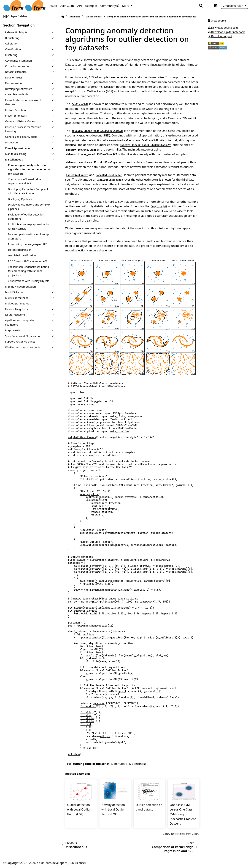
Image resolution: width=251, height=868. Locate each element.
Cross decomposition (18, 66)
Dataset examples (16, 72)
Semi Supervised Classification (23, 336)
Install (53, 6)
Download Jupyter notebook (226, 32)
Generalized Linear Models (21, 137)
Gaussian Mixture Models (20, 121)
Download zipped (220, 36)
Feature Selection (16, 110)
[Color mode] (208, 6)
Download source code (223, 28)
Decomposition (14, 83)
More (126, 6)
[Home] (63, 17)
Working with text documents (23, 347)
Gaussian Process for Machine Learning (23, 129)
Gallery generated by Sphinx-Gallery (181, 834)
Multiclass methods (17, 298)
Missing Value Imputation (21, 287)
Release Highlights (16, 32)
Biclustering (12, 38)
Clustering (11, 55)
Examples (91, 6)
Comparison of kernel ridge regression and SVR (24, 181)
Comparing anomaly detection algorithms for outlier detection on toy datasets (30, 169)
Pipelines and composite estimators (20, 323)
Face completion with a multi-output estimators (30, 236)
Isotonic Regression (20, 250)
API (79, 6)
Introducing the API (27, 244)
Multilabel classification (22, 255)
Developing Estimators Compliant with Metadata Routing (28, 191)
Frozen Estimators (16, 116)
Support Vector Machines (20, 342)
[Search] (201, 6)
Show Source (217, 21)
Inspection (11, 142)
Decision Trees (14, 77)
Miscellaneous (14, 160)
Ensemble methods (17, 94)
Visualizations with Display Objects (29, 281)
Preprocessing (14, 330)
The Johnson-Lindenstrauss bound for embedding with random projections (29, 271)
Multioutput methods (18, 303)
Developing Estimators (19, 89)
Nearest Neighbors (17, 309)
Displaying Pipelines (20, 199)
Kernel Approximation (18, 148)
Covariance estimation (18, 61)
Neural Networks (15, 315)
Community (108, 6)
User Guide (67, 6)
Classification (13, 49)
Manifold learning (16, 154)
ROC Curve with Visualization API (28, 261)
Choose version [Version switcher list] (233, 6)
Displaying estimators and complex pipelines (29, 207)
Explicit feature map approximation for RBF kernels (29, 226)
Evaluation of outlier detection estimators (26, 217)
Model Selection (15, 292)
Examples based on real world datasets (23, 102)
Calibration (12, 44)
